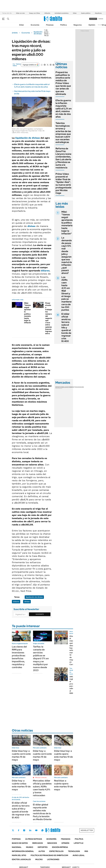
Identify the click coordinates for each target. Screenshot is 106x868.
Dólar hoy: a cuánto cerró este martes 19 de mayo (42, 755)
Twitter (13, 830)
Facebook (19, 830)
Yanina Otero (17, 65)
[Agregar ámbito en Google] (30, 65)
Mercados (38, 843)
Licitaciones (53, 859)
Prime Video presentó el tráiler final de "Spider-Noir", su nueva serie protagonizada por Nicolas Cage (63, 183)
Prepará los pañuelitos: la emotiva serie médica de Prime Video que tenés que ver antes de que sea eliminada (63, 83)
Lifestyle (79, 843)
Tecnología (74, 851)
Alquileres (98, 13)
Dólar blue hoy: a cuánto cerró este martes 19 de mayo (21, 755)
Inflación (47, 13)
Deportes (43, 847)
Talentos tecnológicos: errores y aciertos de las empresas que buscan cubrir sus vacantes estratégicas (63, 133)
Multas (39, 859)
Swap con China (35, 13)
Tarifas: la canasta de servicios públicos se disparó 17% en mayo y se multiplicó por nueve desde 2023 (41, 658)
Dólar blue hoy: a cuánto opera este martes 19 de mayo (63, 755)
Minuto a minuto (41, 777)
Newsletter (101, 25)
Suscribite (40, 614)
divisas (31, 226)
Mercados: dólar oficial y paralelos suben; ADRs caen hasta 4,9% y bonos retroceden (42, 788)
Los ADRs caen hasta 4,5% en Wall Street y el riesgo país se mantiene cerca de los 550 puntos (67, 293)
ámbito (15, 33)
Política (64, 25)
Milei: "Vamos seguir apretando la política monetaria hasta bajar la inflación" (29, 313)
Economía (35, 25)
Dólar (75, 13)
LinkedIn (30, 830)
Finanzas (50, 25)
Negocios (78, 25)
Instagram (24, 830)
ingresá (101, 19)
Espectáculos (56, 851)
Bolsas (65, 387)
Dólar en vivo (20, 13)
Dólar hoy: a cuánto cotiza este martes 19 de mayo (21, 785)
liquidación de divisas (38, 33)
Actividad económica (62, 13)
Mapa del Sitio (19, 855)
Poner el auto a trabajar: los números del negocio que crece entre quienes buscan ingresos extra (49, 318)
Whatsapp (42, 830)
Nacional (17, 847)
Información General (23, 851)
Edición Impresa (60, 847)
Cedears (81, 387)
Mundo (30, 847)
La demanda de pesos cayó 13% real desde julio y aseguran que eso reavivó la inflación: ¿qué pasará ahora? (67, 255)
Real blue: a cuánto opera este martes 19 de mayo (63, 785)
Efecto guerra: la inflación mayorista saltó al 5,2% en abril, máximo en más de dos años (32, 86)
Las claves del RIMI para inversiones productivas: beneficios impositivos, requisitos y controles (19, 657)
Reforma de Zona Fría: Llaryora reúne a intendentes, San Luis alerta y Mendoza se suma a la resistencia (63, 158)
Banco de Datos (20, 843)
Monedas (59, 387)
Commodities (73, 387)
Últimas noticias (34, 839)
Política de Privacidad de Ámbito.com (49, 855)
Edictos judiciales (21, 859)
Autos (42, 851)
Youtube (36, 830)
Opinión (92, 25)
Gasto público (86, 13)
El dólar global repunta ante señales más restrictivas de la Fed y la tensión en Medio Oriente (42, 812)
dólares (45, 271)
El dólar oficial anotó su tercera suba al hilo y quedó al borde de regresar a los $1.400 (66, 328)
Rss (86, 851)
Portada (16, 839)
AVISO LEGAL (79, 855)
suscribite (93, 19)
